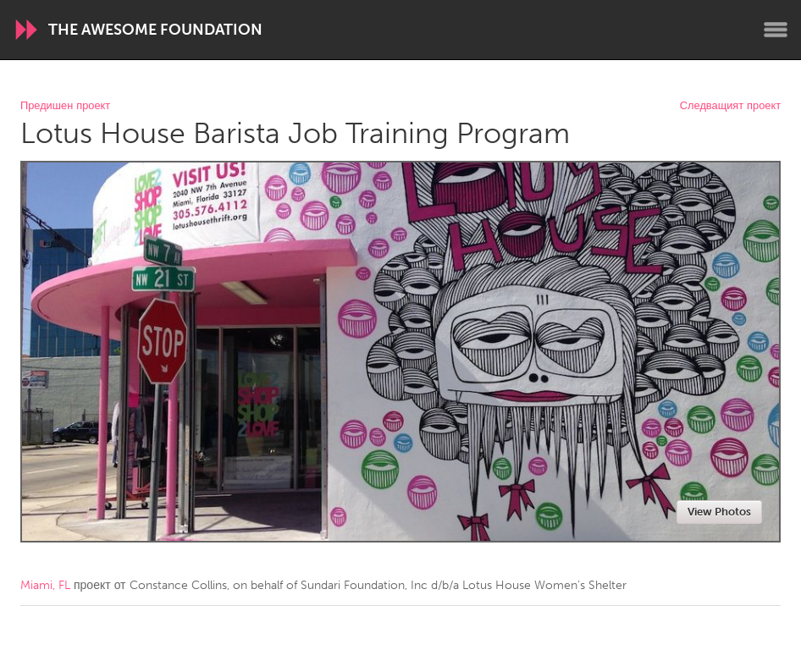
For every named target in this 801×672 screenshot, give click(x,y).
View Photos (719, 512)
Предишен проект (65, 106)
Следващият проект (730, 106)
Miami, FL (45, 585)
